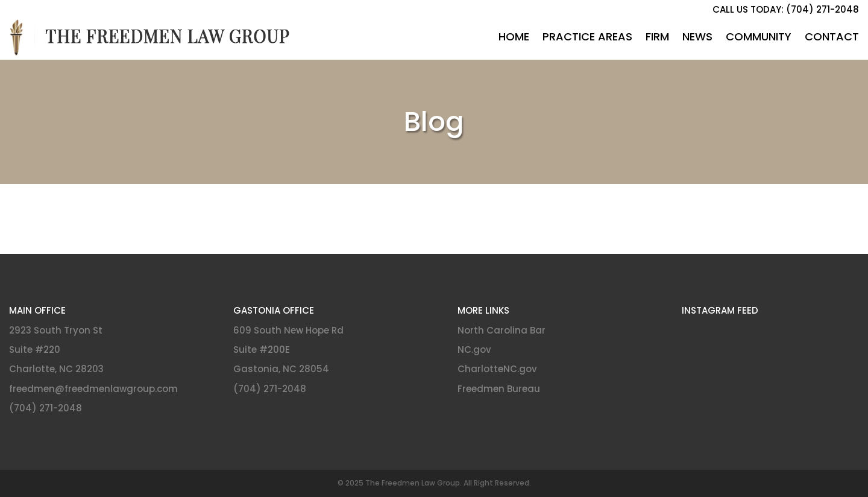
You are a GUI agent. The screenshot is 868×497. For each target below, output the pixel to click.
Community (759, 36)
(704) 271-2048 (46, 408)
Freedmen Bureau (499, 389)
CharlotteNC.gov (497, 369)
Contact (832, 36)
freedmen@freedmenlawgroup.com (93, 389)
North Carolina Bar (502, 330)
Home (514, 36)
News (697, 36)
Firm (657, 36)
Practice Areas (587, 36)
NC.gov (474, 350)
